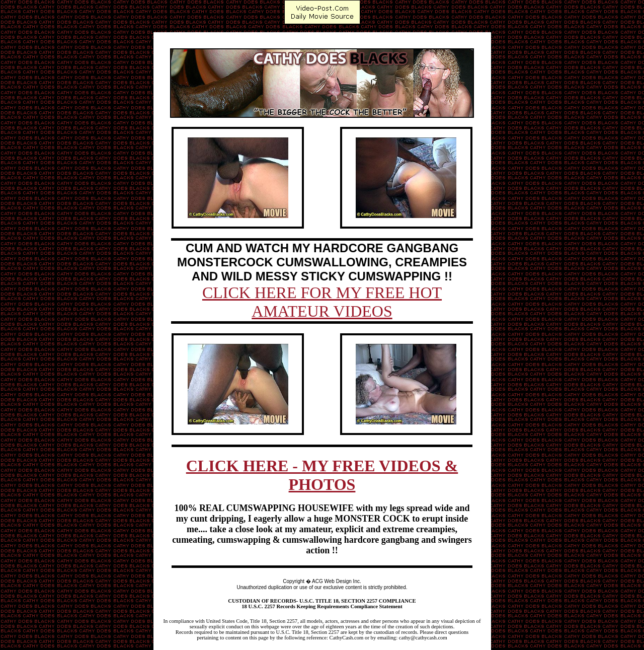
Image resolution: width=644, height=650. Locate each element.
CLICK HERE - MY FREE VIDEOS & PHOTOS (322, 475)
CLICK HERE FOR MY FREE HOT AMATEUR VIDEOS (322, 302)
